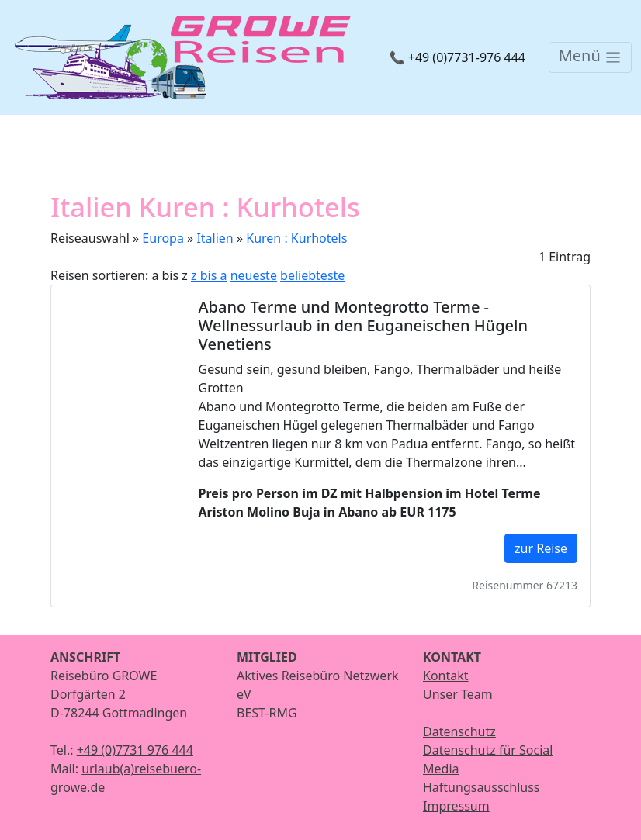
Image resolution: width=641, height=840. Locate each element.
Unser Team (458, 694)
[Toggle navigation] (590, 57)
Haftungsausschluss (482, 787)
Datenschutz (459, 731)
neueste (254, 275)
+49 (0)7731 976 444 (135, 750)
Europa (163, 238)
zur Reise (541, 548)
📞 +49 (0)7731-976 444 (457, 57)
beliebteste (312, 275)
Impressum (456, 806)
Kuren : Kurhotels (296, 238)
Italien (215, 238)
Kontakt (446, 676)
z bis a (209, 275)
